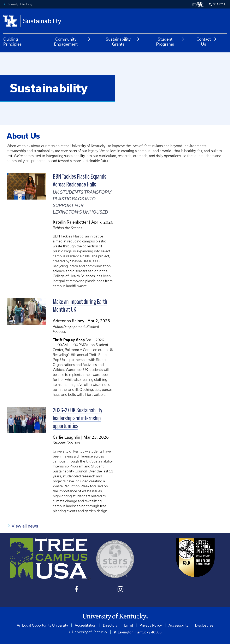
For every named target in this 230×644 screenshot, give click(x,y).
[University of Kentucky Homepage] (115, 617)
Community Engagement (72, 42)
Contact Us (207, 42)
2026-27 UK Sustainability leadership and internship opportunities (78, 419)
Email (129, 625)
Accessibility (178, 625)
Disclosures (204, 625)
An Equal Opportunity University (42, 625)
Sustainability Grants (123, 42)
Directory (110, 625)
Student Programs (170, 42)
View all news (25, 526)
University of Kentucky (19, 4)
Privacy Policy (151, 625)
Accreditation (85, 625)
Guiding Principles (13, 42)
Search (219, 4)
